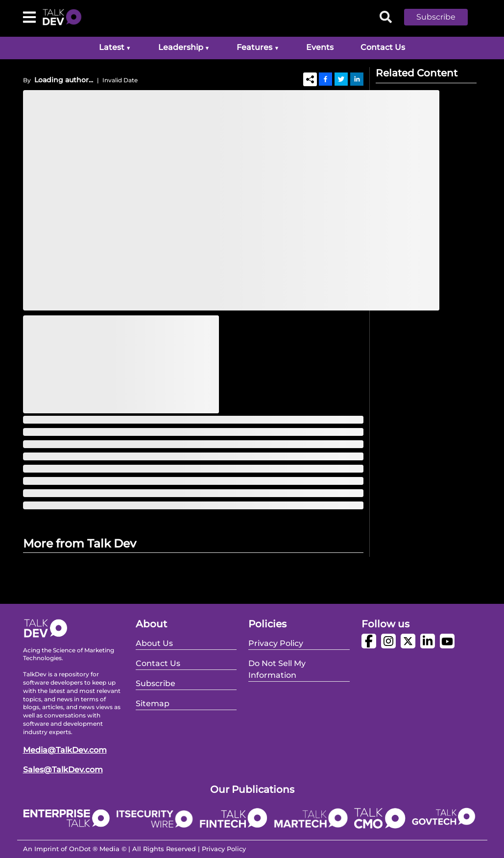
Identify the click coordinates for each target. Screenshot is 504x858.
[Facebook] (325, 79)
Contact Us (383, 47)
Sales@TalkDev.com (63, 770)
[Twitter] (341, 79)
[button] (443, 17)
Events (320, 47)
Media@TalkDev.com (65, 750)
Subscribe (436, 17)
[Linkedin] (357, 79)
